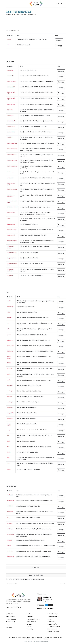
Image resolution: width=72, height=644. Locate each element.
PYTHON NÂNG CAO (11, 619)
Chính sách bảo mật (37, 637)
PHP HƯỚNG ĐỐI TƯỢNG (33, 619)
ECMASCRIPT (51, 622)
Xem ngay (59, 40)
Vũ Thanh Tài (47, 597)
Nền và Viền (20, 15)
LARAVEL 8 (30, 627)
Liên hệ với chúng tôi (30, 639)
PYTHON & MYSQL (11, 622)
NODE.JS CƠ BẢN (52, 624)
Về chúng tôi (13, 637)
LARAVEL (29, 624)
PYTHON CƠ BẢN (10, 617)
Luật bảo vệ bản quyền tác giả (53, 637)
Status (39, 639)
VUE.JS (50, 619)
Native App (45, 639)
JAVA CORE (9, 628)
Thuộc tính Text (32, 15)
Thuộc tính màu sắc (11, 15)
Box (25, 15)
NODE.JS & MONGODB (53, 631)
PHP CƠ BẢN (30, 617)
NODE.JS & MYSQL (53, 629)
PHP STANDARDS (31, 622)
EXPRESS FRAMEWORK (54, 627)
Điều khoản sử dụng (24, 637)
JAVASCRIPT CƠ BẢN (53, 617)
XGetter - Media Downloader (45, 608)
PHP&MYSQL (30, 629)
